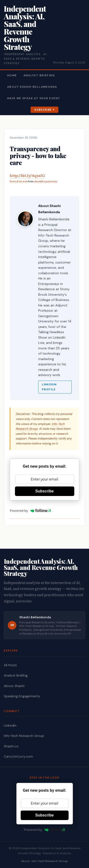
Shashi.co (11, 746)
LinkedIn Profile (49, 387)
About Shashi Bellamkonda (32, 87)
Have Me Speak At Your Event (34, 98)
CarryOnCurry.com (18, 757)
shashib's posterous (46, 181)
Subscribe (43, 110)
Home (12, 75)
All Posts (10, 665)
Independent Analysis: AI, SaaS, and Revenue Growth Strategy (25, 28)
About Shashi (14, 686)
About (25, 861)
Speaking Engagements (22, 696)
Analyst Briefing (39, 75)
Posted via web (19, 181)
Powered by (30, 511)
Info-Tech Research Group (24, 736)
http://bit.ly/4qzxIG (27, 176)
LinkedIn (10, 726)
